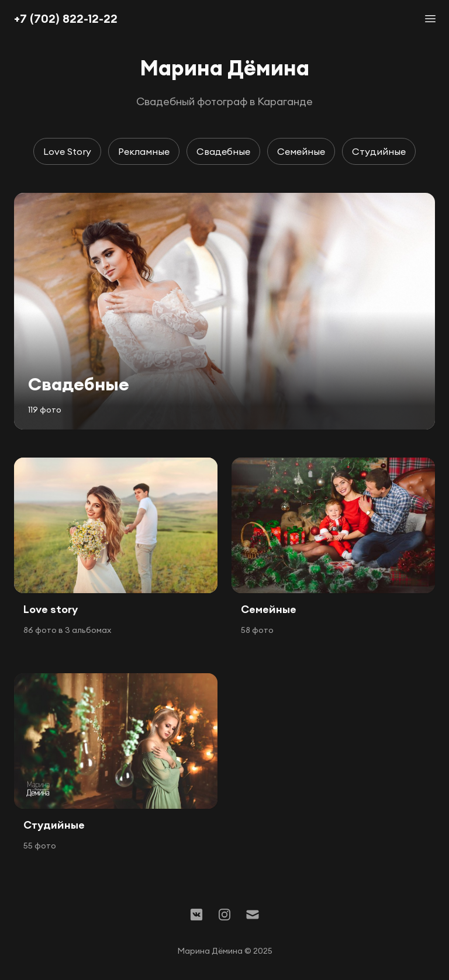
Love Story (67, 151)
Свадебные (223, 151)
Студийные (379, 151)
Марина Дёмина (224, 68)
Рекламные (144, 151)
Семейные (301, 151)
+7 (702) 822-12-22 (66, 18)
